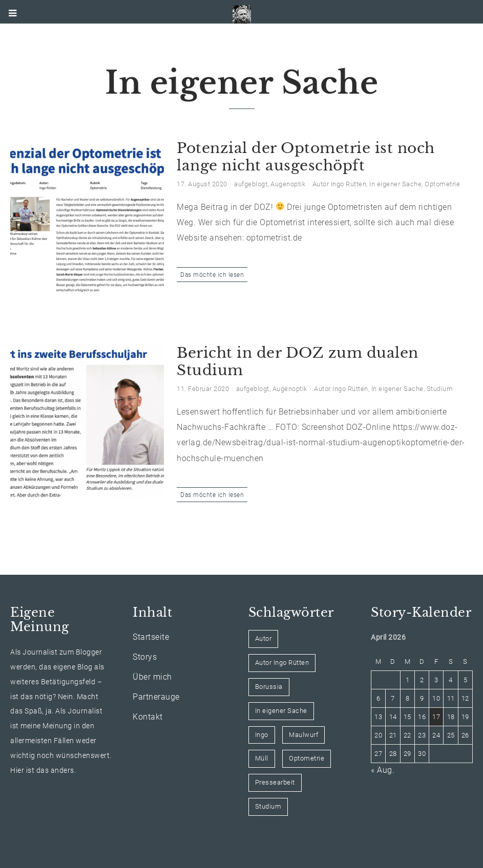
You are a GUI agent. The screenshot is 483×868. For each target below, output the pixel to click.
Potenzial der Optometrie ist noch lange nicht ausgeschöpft (306, 157)
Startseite (151, 637)
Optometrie (442, 184)
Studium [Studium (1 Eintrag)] (268, 806)
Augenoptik (288, 184)
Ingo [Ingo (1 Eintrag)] (262, 735)
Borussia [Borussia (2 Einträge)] (269, 687)
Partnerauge (156, 697)
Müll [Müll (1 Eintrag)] (262, 758)
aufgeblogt (251, 184)
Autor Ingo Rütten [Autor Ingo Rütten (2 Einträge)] (282, 663)
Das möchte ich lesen (212, 275)
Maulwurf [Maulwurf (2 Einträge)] (303, 735)
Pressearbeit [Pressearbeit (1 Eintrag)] (275, 782)
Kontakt (148, 717)
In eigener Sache (395, 184)
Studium (440, 389)
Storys (145, 657)
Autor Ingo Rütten (340, 184)
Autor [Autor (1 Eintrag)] (264, 638)
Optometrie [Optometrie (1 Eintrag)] (307, 758)
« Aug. (383, 770)
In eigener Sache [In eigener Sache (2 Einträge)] (281, 711)
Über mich (152, 677)
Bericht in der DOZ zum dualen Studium (298, 362)
